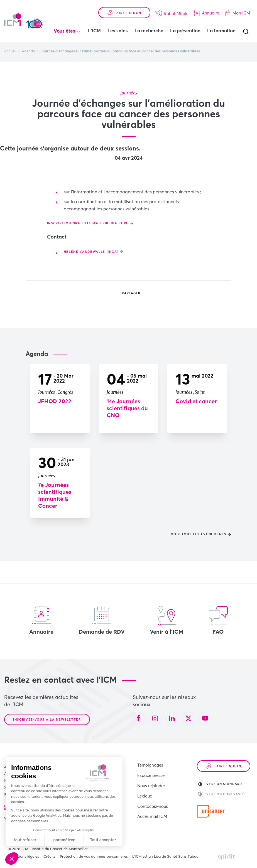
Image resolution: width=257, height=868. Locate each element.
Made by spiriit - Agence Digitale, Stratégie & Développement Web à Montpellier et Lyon (226, 857)
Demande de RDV (102, 620)
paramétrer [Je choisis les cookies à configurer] (64, 840)
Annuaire (207, 13)
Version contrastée (222, 794)
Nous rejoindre (151, 782)
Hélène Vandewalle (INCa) (91, 260)
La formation (221, 31)
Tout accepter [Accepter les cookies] (103, 840)
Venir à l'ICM (167, 620)
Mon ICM (237, 13)
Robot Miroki (172, 13)
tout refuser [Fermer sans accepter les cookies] (25, 840)
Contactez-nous (153, 799)
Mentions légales (25, 857)
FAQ (218, 620)
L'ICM (94, 31)
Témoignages (150, 764)
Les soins (118, 31)
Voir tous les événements (199, 534)
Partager (127, 293)
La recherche (149, 31)
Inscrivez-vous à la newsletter (47, 720)
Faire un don (124, 13)
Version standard (220, 784)
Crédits (49, 857)
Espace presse (151, 773)
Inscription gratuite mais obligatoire (88, 232)
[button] (12, 859)
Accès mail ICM (152, 808)
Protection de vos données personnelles (94, 857)
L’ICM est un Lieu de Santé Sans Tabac (165, 857)
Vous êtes (64, 31)
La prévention (185, 31)
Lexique (145, 790)
